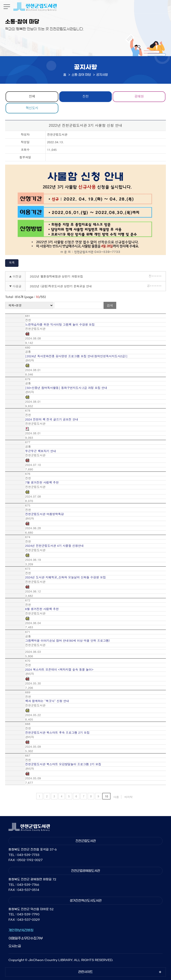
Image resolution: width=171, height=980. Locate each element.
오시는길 (15, 946)
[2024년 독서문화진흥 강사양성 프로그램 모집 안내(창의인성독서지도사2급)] (76, 356)
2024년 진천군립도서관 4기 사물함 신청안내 (54, 546)
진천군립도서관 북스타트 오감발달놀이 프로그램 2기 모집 (63, 764)
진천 (85, 96)
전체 (32, 96)
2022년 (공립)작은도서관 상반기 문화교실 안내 (61, 286)
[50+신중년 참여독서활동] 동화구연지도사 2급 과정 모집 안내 (66, 388)
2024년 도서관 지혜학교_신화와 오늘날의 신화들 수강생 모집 (65, 577)
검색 (110, 305)
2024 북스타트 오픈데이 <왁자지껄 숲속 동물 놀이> (59, 670)
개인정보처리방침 (21, 930)
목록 (12, 262)
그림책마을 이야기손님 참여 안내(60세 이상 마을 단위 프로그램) (67, 641)
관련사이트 (85, 972)
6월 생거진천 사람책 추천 (42, 609)
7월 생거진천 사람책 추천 (42, 482)
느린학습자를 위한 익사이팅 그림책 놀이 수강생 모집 (60, 325)
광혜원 (139, 96)
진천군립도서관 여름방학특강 (44, 514)
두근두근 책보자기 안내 (41, 451)
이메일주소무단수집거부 (26, 938)
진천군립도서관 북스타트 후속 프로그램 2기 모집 (57, 733)
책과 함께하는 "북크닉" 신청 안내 (47, 701)
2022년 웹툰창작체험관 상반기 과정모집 (56, 276)
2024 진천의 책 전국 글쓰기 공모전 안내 (52, 419)
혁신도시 (32, 108)
